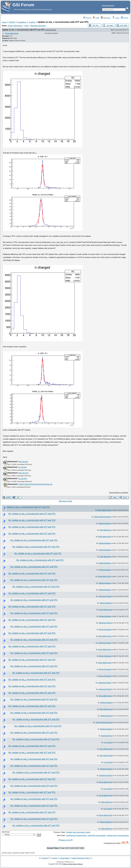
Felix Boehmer (105, 530)
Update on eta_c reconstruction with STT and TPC (23, 30)
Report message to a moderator (119, 493)
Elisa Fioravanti (105, 629)
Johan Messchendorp (102, 517)
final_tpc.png (23, 473)
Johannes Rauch (105, 596)
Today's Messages (15, 26)
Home (125, 18)
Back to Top (65, 840)
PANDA (12, 22)
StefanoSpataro (105, 523)
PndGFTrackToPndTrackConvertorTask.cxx (35, 484)
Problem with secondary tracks (78, 832)
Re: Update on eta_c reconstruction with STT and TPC (32, 514)
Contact (44, 858)
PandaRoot (22, 22)
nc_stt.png (22, 467)
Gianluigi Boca (107, 736)
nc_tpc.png (23, 478)
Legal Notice (65, 858)
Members (106, 18)
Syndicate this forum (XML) (112, 843)
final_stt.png (23, 462)
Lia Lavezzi (108, 742)
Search (87, 18)
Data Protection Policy (81, 858)
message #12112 (50, 30)
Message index (65, 501)
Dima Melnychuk (12, 33)
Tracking (32, 22)
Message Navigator (38, 26)
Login (116, 18)
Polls (26, 26)
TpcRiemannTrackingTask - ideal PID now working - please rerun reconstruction (97, 835)
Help (96, 18)
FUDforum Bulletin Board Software (72, 864)
